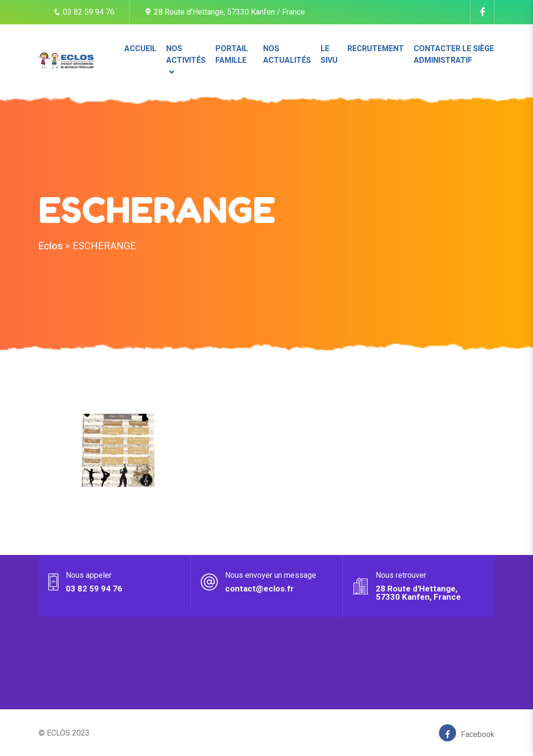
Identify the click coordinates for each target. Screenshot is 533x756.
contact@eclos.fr (259, 589)
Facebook (467, 733)
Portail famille (232, 54)
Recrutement (376, 48)
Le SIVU (329, 54)
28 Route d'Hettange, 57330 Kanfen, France (418, 593)
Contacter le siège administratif (454, 54)
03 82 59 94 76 (84, 12)
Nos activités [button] (186, 54)
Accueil (140, 48)
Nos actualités (287, 54)
